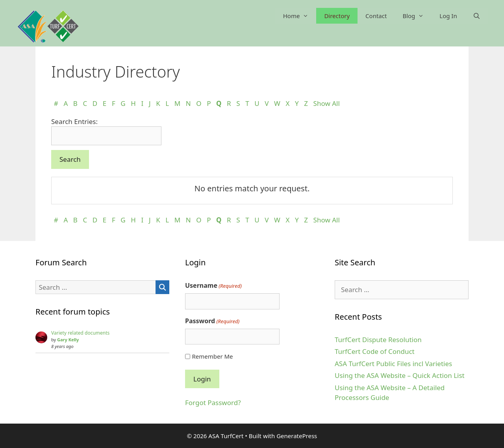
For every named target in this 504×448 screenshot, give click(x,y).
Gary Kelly (68, 340)
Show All (327, 103)
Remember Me (212, 356)
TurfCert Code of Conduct (375, 351)
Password (212, 321)
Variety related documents (80, 333)
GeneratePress (297, 436)
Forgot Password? (213, 403)
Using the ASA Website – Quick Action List (400, 375)
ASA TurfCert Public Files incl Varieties (393, 364)
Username (213, 286)
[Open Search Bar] (477, 16)
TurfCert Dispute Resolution (378, 340)
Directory (337, 16)
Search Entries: (74, 121)
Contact (376, 16)
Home (300, 16)
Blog (417, 16)
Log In (448, 16)
